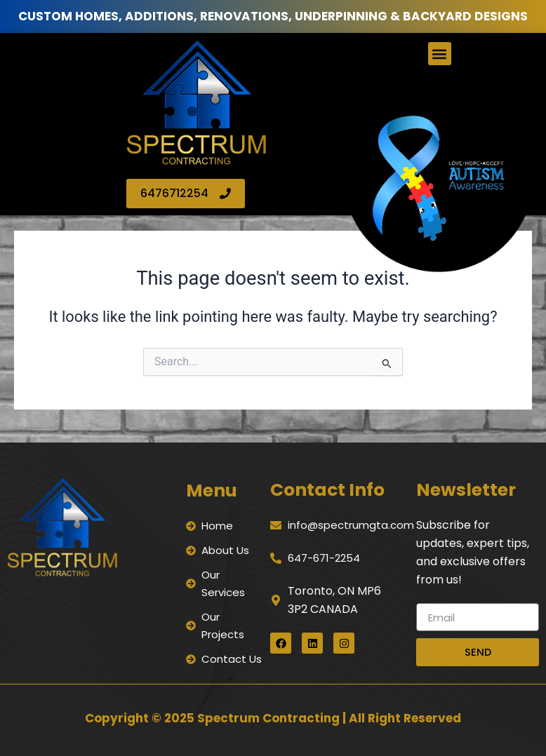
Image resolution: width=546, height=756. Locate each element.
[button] (440, 54)
